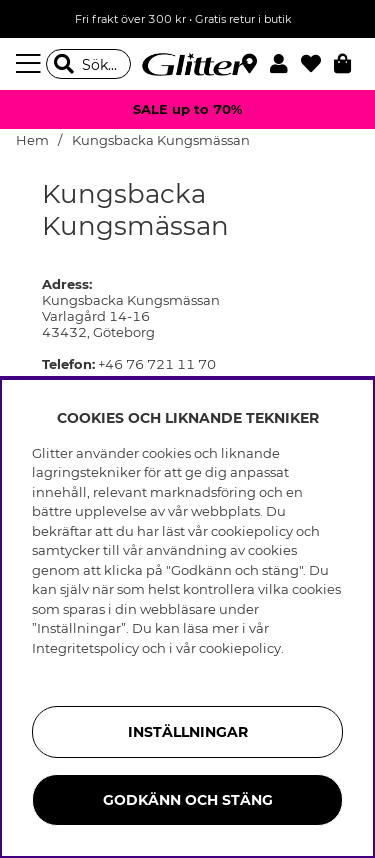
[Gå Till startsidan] (188, 64)
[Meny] (31, 64)
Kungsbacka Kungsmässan (161, 140)
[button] (285, 64)
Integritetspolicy (85, 648)
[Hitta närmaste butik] (252, 66)
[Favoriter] (317, 64)
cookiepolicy (240, 648)
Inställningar (188, 732)
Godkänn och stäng (188, 800)
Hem (32, 140)
